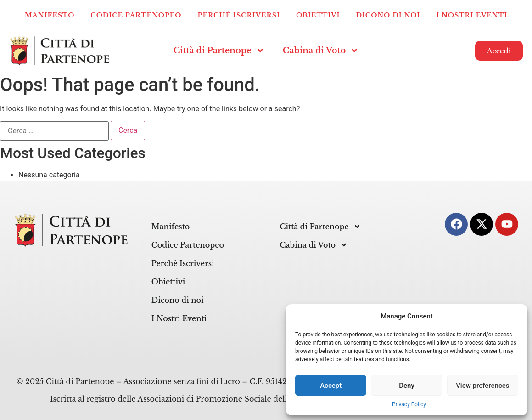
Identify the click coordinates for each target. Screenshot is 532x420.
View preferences (482, 386)
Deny (407, 386)
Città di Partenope (219, 51)
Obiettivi (318, 15)
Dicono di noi (388, 15)
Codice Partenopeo (136, 15)
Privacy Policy (409, 404)
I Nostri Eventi (472, 15)
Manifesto (50, 15)
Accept (331, 386)
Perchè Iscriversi (239, 15)
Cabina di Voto (321, 51)
